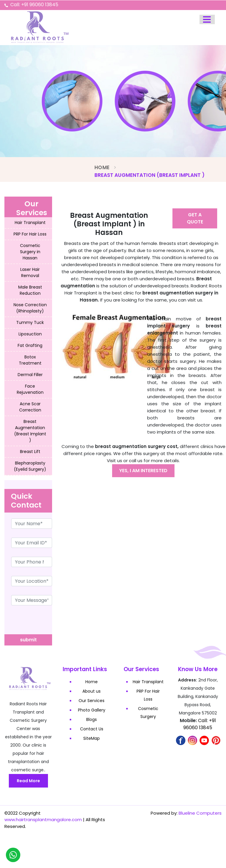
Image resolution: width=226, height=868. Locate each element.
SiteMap (92, 738)
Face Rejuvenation (30, 389)
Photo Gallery (92, 710)
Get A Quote (195, 218)
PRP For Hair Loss (30, 234)
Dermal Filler (30, 375)
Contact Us (92, 729)
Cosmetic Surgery (148, 713)
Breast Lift (30, 452)
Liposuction (30, 334)
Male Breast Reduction (30, 290)
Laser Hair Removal (30, 272)
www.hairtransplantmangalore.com (43, 820)
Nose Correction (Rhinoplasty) (30, 308)
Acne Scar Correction (30, 407)
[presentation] (49, 623)
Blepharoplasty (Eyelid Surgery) (30, 466)
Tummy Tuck (30, 322)
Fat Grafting (30, 345)
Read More (28, 781)
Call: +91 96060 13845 (34, 5)
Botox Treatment (30, 360)
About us (92, 691)
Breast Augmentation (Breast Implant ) (30, 431)
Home (102, 167)
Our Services (92, 701)
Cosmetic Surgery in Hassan (30, 252)
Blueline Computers (200, 813)
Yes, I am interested (143, 471)
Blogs (92, 719)
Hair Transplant (30, 223)
